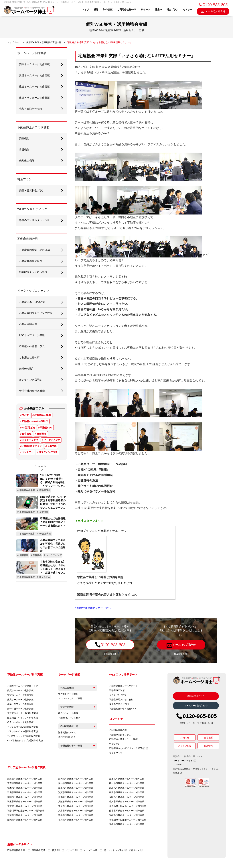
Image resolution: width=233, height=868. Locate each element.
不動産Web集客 (42, 415)
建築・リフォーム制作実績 (20, 704)
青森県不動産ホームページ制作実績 (25, 783)
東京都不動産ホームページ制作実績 (25, 806)
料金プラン (172, 10)
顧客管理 (27, 434)
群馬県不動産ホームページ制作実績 (25, 792)
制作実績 (108, 10)
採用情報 (208, 746)
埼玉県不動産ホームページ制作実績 (25, 802)
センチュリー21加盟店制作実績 (23, 727)
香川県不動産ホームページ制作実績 (76, 820)
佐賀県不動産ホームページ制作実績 (127, 802)
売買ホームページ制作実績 (20, 690)
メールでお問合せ (213, 11)
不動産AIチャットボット (70, 718)
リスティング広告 (48, 452)
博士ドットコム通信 (115, 850)
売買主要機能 (78, 688)
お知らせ (185, 738)
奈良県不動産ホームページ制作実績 (76, 806)
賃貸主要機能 (78, 707)
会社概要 (208, 738)
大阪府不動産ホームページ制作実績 (76, 802)
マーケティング (52, 440)
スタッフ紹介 (185, 746)
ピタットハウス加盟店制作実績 (23, 731)
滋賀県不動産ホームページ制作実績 (76, 792)
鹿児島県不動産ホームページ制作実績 (128, 806)
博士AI (158, 10)
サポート (145, 10)
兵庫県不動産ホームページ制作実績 (76, 811)
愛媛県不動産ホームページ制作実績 (127, 779)
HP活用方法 (28, 428)
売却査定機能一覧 (78, 726)
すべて (25, 415)
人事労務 (52, 446)
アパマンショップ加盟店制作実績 (24, 736)
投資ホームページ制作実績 (20, 700)
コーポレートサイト (184, 761)
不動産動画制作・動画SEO (122, 709)
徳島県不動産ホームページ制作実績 (76, 815)
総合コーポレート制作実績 (20, 722)
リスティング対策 (118, 695)
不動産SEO (46, 428)
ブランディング (30, 440)
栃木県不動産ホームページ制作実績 (25, 788)
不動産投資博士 (41, 850)
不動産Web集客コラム (120, 735)
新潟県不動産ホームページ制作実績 (25, 820)
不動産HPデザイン (32, 446)
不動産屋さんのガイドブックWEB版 (129, 748)
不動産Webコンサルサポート (123, 686)
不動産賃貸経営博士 (19, 850)
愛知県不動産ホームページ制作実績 (76, 783)
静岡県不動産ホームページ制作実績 (76, 779)
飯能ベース (136, 850)
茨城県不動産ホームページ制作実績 (25, 797)
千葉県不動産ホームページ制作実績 (25, 815)
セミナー (188, 10)
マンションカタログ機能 (70, 698)
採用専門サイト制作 (119, 704)
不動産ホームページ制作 (35, 421)
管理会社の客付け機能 (78, 746)
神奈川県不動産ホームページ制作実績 (26, 811)
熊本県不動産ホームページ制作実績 (127, 811)
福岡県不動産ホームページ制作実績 (127, 792)
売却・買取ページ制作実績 (20, 709)
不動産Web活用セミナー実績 (123, 739)
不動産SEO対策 (117, 690)
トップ (85, 10)
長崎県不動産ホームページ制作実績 (127, 797)
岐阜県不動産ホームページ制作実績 (76, 788)
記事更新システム (67, 733)
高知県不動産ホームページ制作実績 (127, 783)
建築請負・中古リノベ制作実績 (23, 718)
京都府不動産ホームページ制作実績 (76, 797)
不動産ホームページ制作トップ (23, 686)
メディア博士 (74, 850)
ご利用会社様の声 (127, 10)
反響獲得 (41, 434)
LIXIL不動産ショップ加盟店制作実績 (25, 741)
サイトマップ (116, 753)
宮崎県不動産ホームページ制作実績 (127, 815)
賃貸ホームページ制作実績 (20, 695)
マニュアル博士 (93, 850)
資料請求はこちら (196, 696)
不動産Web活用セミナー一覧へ (93, 608)
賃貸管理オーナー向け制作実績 (23, 713)
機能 (96, 10)
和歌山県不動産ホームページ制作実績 (128, 820)
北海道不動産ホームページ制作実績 (25, 779)
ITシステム (28, 452)
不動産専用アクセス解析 (121, 700)
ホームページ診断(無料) (196, 706)
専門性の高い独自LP (68, 737)
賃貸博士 (58, 850)
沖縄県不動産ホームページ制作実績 (127, 824)
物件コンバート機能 (68, 694)
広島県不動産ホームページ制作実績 (127, 788)
